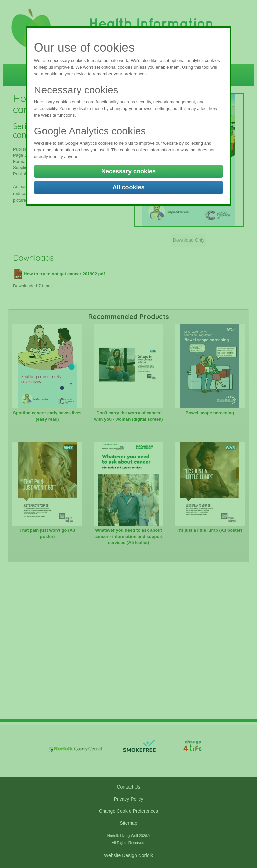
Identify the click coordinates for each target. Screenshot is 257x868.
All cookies (128, 187)
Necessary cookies (128, 171)
